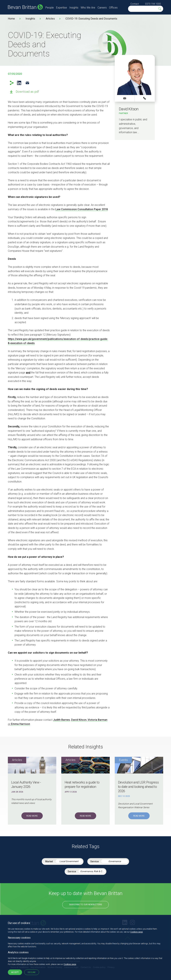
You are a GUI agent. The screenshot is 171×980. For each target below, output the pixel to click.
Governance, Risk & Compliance (93, 871)
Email (27, 83)
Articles (50, 19)
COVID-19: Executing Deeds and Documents (91, 19)
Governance (115, 861)
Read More (32, 816)
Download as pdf (27, 92)
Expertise (62, 8)
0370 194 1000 (153, 4)
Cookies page (137, 932)
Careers (102, 8)
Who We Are (88, 8)
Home (11, 19)
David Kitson (79, 720)
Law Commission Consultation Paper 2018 (82, 209)
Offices (113, 8)
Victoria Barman (98, 720)
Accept (15, 972)
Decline (32, 972)
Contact (135, 4)
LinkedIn (19, 83)
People (50, 8)
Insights (74, 8)
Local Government (69, 861)
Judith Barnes (62, 720)
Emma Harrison (21, 724)
